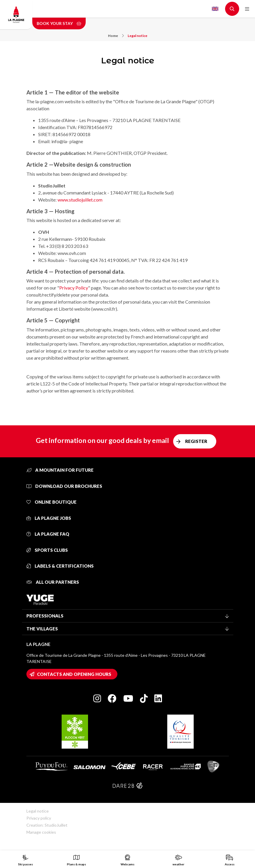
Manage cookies (41, 832)
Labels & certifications (60, 566)
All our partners (53, 582)
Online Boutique (51, 502)
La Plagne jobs (49, 518)
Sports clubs (47, 550)
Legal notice (137, 36)
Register (196, 441)
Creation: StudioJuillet (47, 825)
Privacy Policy (74, 288)
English (215, 9)
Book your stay (59, 23)
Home (116, 36)
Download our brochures (64, 486)
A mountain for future (60, 470)
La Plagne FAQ (48, 534)
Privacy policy (39, 818)
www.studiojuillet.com (80, 200)
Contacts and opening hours (74, 674)
